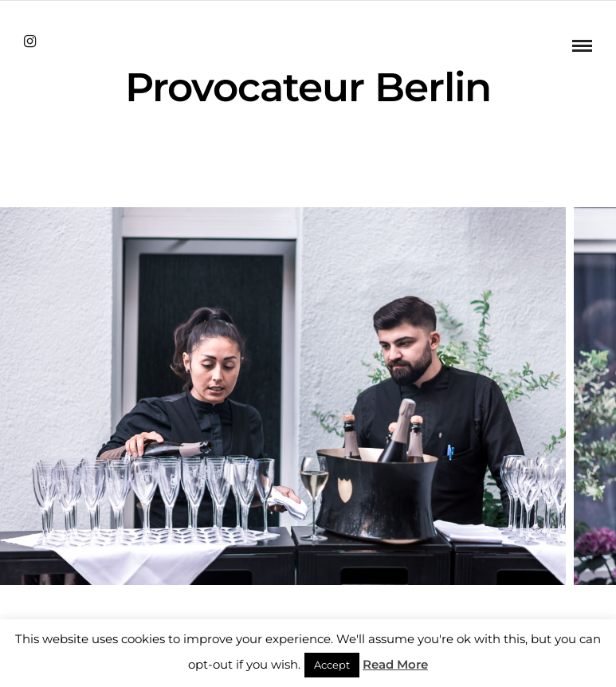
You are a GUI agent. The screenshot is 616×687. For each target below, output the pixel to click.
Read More (395, 664)
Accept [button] (332, 665)
